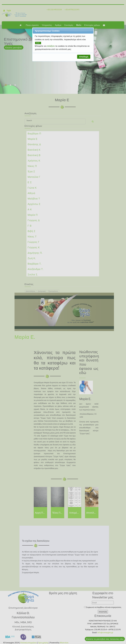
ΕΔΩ (38, 43)
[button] (84, 57)
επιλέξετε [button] (51, 46)
